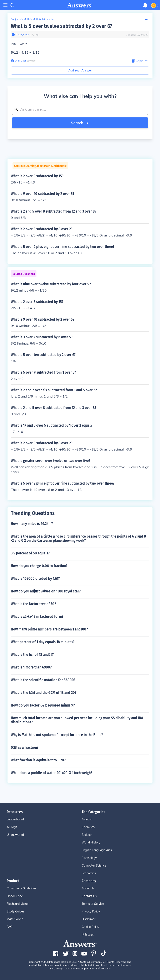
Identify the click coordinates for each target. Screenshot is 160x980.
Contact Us (89, 896)
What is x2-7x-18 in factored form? (37, 617)
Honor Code (15, 896)
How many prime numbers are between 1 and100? (49, 629)
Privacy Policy (91, 911)
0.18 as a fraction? (25, 747)
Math (27, 19)
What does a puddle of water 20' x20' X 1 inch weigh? (51, 773)
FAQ (10, 927)
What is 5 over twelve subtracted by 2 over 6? (61, 26)
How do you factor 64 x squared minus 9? (43, 705)
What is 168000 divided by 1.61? (35, 579)
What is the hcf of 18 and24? (32, 655)
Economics (89, 873)
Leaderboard (15, 819)
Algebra (87, 819)
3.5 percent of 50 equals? (30, 553)
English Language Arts (97, 850)
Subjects (16, 19)
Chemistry (88, 827)
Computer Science (94, 866)
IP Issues (88, 934)
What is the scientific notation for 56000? (43, 680)
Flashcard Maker (18, 904)
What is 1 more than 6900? (31, 667)
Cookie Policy (91, 927)
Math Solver (15, 919)
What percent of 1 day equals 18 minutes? (43, 642)
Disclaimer (89, 919)
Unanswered (15, 835)
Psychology (89, 858)
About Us (88, 888)
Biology (87, 835)
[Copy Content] (137, 61)
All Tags (12, 827)
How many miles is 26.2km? (32, 524)
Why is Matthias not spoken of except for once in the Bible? (57, 735)
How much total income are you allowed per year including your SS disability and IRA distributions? (77, 720)
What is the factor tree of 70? (33, 604)
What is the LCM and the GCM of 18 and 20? (44, 693)
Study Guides (16, 911)
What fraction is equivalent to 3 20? (38, 760)
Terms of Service (93, 904)
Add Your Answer (80, 70)
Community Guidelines (22, 888)
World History (91, 842)
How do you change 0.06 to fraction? (39, 566)
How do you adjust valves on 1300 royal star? (46, 591)
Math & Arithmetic (43, 19)
